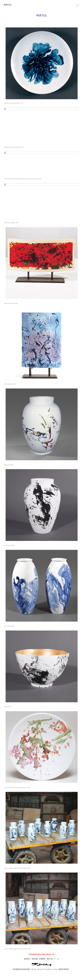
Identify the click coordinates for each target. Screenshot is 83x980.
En (58, 959)
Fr (55, 959)
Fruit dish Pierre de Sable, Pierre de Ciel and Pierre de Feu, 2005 (23, 179)
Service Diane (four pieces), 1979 (14, 147)
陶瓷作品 (8, 5)
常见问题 (35, 959)
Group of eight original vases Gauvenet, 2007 (18, 949)
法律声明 (42, 959)
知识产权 (50, 959)
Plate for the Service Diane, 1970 (14, 103)
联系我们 (27, 959)
